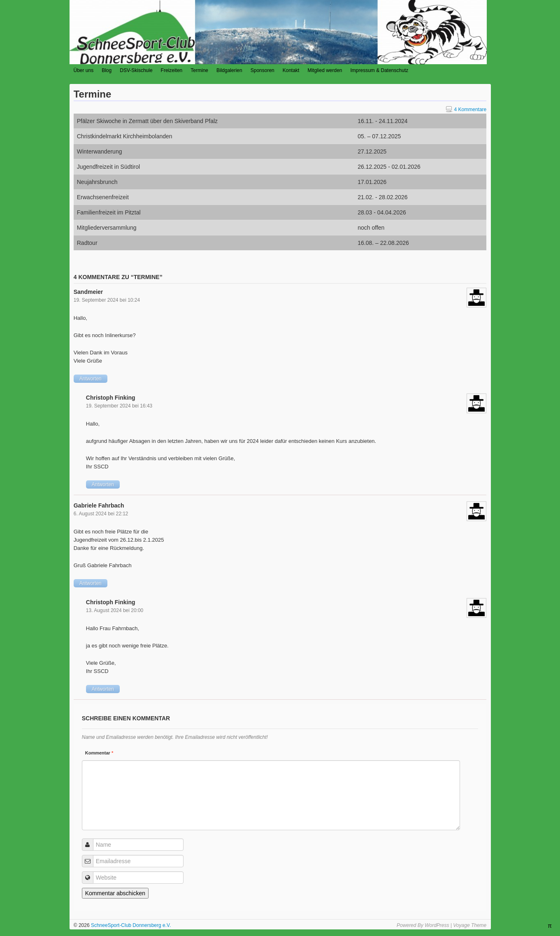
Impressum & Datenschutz (380, 70)
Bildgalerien (229, 70)
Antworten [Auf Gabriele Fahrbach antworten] (91, 583)
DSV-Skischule (136, 70)
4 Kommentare (466, 109)
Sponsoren (263, 70)
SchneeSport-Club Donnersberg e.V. (130, 925)
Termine (199, 70)
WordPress (437, 925)
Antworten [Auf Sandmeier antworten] (91, 379)
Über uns (84, 70)
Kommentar (99, 753)
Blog (107, 70)
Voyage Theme (470, 925)
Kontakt (291, 70)
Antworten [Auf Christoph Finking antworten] (103, 484)
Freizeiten (172, 70)
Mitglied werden (325, 70)
